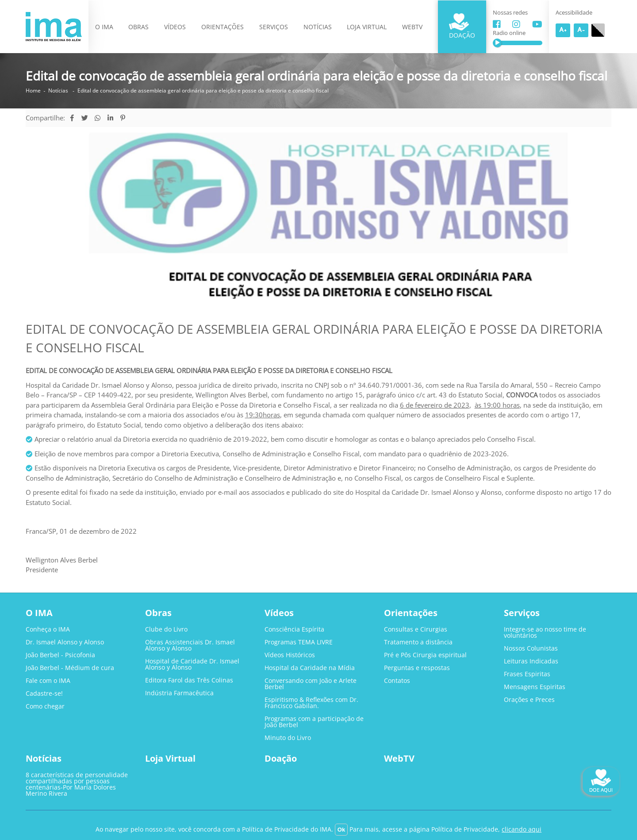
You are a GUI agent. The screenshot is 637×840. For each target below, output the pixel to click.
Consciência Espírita (294, 629)
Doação (462, 26)
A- (581, 30)
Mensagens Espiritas (535, 687)
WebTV (412, 27)
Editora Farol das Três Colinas (189, 680)
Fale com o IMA (48, 681)
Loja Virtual (367, 27)
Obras (138, 27)
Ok (341, 830)
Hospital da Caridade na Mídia (310, 668)
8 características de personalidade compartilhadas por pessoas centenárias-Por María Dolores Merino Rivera (77, 784)
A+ (563, 30)
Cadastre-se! (44, 694)
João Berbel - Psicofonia (60, 655)
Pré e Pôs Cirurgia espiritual (425, 655)
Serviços (274, 27)
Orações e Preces (529, 700)
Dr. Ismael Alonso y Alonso (65, 642)
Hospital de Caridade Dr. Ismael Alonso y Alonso (192, 664)
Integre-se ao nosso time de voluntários (545, 632)
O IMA (104, 27)
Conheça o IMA (48, 629)
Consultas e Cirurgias (416, 629)
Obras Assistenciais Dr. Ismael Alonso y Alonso (190, 645)
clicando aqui (522, 829)
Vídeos (175, 27)
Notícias (318, 27)
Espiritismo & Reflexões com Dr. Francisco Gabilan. (311, 703)
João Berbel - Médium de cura (70, 668)
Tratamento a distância (418, 642)
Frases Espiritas (527, 674)
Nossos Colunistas (531, 648)
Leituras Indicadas (531, 661)
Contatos (397, 681)
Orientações (223, 27)
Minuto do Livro (288, 738)
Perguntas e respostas (417, 668)
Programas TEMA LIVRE (299, 642)
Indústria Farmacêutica (179, 693)
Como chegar (45, 706)
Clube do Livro (166, 629)
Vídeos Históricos (290, 655)
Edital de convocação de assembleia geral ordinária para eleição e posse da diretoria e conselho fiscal (203, 91)
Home (33, 91)
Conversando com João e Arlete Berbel (311, 684)
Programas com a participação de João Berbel (314, 722)
